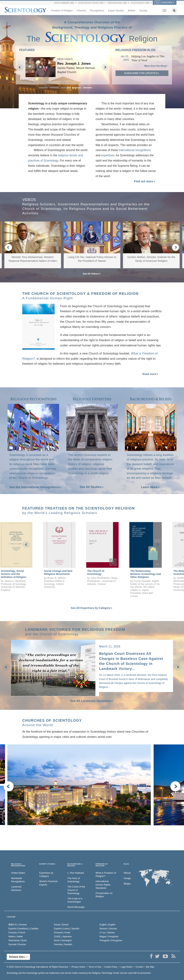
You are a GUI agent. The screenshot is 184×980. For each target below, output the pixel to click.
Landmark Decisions (16, 888)
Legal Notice (127, 967)
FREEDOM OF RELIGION (102, 865)
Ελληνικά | (62, 933)
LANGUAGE (164, 3)
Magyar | (109, 937)
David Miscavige (76, 907)
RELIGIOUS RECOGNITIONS (18, 865)
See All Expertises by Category (91, 608)
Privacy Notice (78, 967)
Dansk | (61, 925)
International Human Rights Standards (103, 885)
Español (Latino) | (67, 929)
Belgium (127, 884)
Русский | (17, 944)
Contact (139, 967)
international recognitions (135, 150)
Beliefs (132, 11)
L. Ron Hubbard (76, 873)
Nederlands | (18, 940)
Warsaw (127, 873)
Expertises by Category (46, 875)
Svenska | (63, 944)
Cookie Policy (111, 967)
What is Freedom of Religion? (106, 875)
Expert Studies (116, 11)
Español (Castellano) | (23, 929)
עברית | (107, 933)
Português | (111, 940)
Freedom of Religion (62, 11)
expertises (108, 155)
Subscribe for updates (142, 73)
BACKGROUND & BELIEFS (75, 865)
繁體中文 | (18, 925)
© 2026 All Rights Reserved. (38, 967)
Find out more (145, 181)
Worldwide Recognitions (18, 880)
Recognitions (97, 11)
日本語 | (63, 937)
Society (143, 11)
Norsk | (63, 940)
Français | (17, 933)
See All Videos (91, 274)
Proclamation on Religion (104, 895)
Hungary (127, 878)
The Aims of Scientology (74, 880)
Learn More (150, 487)
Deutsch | (108, 929)
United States (18, 873)
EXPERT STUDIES (47, 864)
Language (11, 917)
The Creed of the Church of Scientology (76, 890)
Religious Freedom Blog (136, 50)
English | (108, 925)
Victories (81, 11)
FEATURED (27, 50)
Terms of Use (95, 967)
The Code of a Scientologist (75, 900)
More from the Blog (156, 66)
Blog (126, 864)
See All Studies (92, 487)
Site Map (150, 967)
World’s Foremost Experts (48, 883)
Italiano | (16, 937)
